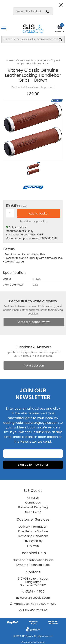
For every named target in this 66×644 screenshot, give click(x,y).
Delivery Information (33, 527)
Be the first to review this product (33, 87)
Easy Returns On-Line (33, 531)
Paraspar (41, 642)
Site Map (33, 546)
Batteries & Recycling (33, 507)
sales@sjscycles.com (35, 598)
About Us (33, 498)
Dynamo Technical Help (33, 565)
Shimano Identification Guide (33, 560)
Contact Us (33, 503)
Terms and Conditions (33, 536)
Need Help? (33, 512)
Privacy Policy (33, 541)
